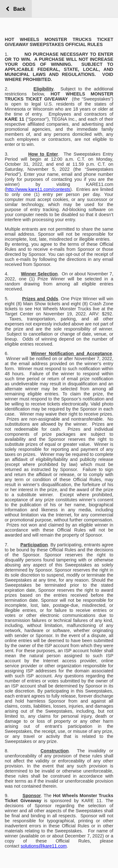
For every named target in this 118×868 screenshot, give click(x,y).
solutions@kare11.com (44, 846)
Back (18, 9)
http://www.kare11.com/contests (38, 189)
